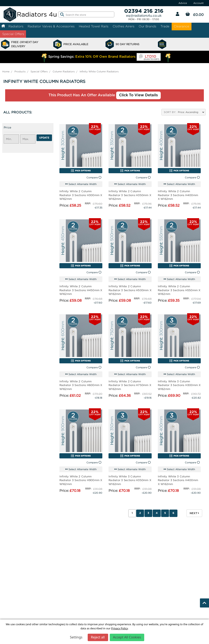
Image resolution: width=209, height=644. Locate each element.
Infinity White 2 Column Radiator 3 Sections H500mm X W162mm (130, 290)
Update (44, 138)
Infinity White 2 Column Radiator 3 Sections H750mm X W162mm (130, 385)
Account (198, 3)
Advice (183, 3)
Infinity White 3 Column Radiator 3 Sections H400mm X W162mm (178, 480)
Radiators (16, 26)
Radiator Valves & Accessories (51, 26)
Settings (76, 637)
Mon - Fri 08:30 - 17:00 (144, 19)
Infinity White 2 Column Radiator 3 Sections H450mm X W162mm (81, 290)
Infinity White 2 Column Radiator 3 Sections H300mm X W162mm (81, 195)
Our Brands (147, 26)
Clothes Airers (123, 26)
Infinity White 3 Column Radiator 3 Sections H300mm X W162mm (179, 385)
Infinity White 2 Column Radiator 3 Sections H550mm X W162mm (179, 290)
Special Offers (13, 34)
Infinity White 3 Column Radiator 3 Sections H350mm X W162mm (130, 480)
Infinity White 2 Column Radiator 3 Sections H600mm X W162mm (81, 385)
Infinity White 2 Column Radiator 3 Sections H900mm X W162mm (81, 480)
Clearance (181, 26)
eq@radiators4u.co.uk (144, 15)
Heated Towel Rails (94, 26)
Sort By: (170, 112)
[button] (28, 129)
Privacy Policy (120, 628)
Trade (165, 26)
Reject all (98, 637)
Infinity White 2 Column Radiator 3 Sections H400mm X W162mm (178, 195)
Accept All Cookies (127, 637)
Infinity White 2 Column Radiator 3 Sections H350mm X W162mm (130, 195)
